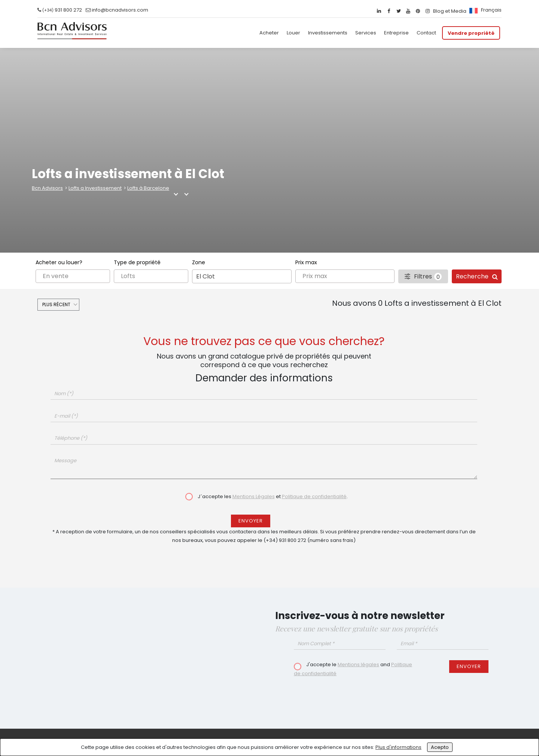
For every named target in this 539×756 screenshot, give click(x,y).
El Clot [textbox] (205, 276)
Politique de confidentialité (314, 496)
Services (366, 33)
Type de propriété (137, 262)
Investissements (328, 33)
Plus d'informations (398, 747)
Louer (293, 33)
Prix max (306, 262)
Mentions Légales (254, 496)
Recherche (477, 276)
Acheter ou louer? (59, 262)
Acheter (269, 33)
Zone (199, 262)
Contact (426, 33)
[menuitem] (485, 10)
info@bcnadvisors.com (120, 10)
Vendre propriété (471, 33)
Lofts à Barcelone (148, 188)
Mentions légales (358, 664)
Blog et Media (450, 11)
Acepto (440, 747)
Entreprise (396, 33)
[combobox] (242, 276)
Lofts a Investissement (95, 188)
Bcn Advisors (47, 188)
